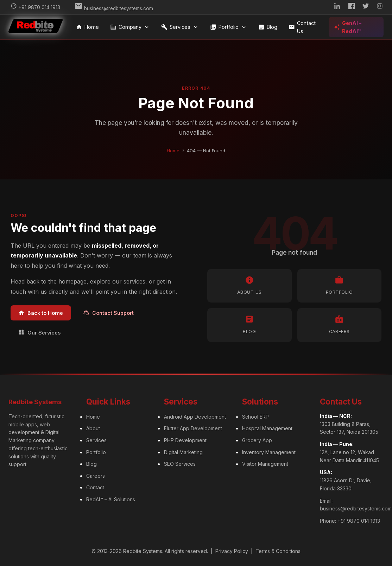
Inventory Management (269, 452)
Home (87, 27)
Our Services (39, 332)
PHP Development (185, 440)
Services (180, 27)
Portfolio (229, 27)
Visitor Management (265, 464)
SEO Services (180, 464)
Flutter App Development (193, 428)
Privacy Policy (232, 551)
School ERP (255, 417)
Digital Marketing (183, 452)
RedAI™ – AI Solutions (111, 499)
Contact (95, 487)
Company (130, 27)
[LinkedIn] (337, 7)
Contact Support (108, 313)
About (93, 428)
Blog (268, 27)
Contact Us (302, 27)
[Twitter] (366, 7)
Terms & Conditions (278, 551)
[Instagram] (380, 7)
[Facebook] (352, 7)
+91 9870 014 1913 (359, 521)
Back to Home (41, 313)
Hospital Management (267, 428)
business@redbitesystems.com (356, 508)
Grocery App (257, 440)
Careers (96, 476)
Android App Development (195, 417)
